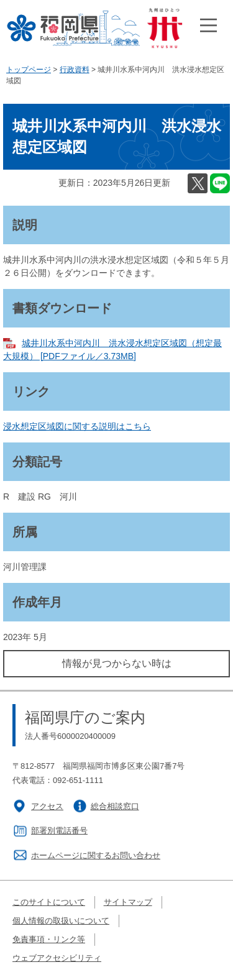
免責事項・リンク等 (49, 939)
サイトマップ (128, 902)
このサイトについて (49, 902)
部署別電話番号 (59, 831)
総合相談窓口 (115, 806)
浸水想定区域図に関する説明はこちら (77, 426)
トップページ (29, 70)
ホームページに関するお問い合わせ (96, 855)
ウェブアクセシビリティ (57, 958)
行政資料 (75, 70)
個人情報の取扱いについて (61, 921)
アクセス (47, 806)
